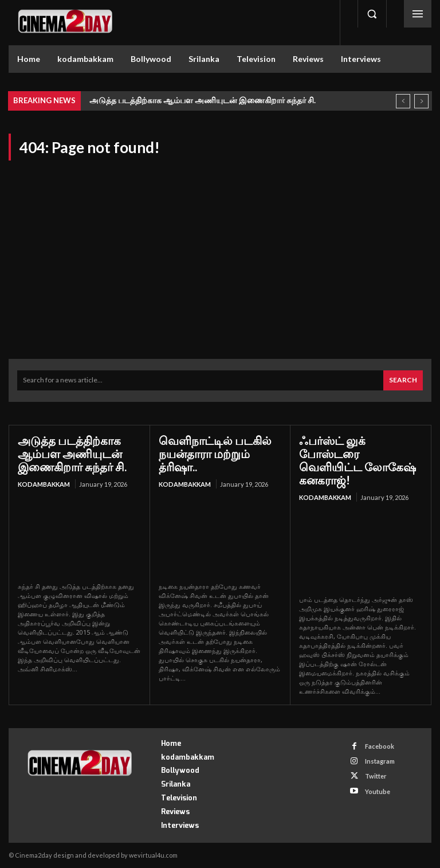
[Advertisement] (220, 250)
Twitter (376, 776)
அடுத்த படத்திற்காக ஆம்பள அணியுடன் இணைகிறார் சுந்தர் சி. (203, 100)
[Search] (403, 380)
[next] (421, 101)
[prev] (403, 101)
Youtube (378, 791)
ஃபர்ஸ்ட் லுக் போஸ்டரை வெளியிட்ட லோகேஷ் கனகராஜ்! (357, 460)
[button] (372, 14)
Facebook (380, 746)
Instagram (380, 761)
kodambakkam (44, 484)
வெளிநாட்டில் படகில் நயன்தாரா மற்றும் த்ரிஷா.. (215, 453)
